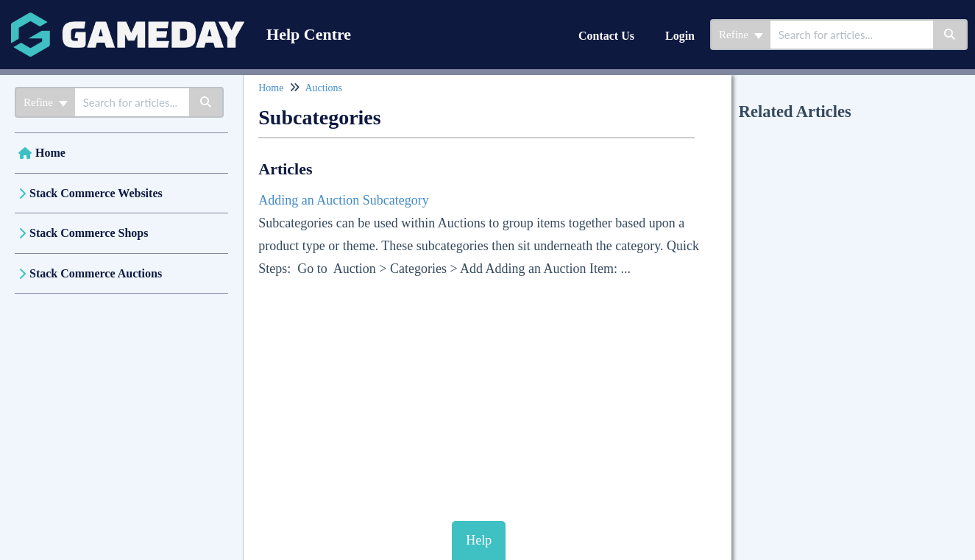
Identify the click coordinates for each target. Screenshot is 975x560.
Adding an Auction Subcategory (343, 200)
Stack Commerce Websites (96, 193)
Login (680, 36)
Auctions (323, 88)
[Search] (950, 35)
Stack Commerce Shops (89, 233)
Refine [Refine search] (741, 35)
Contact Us (606, 36)
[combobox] (852, 35)
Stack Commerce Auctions (96, 273)
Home (50, 153)
